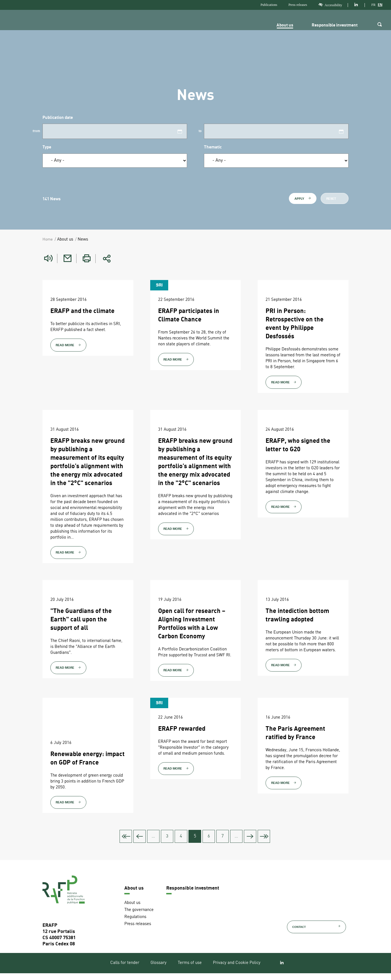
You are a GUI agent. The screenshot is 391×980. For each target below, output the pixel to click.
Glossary (159, 970)
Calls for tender (125, 970)
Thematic (213, 147)
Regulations (135, 924)
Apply (303, 199)
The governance (139, 917)
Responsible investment (333, 25)
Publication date (58, 118)
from (36, 131)
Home (48, 240)
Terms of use (190, 970)
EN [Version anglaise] (380, 5)
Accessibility (330, 5)
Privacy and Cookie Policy (237, 970)
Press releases (298, 5)
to (200, 131)
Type (47, 147)
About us (281, 25)
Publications (269, 5)
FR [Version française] (373, 5)
